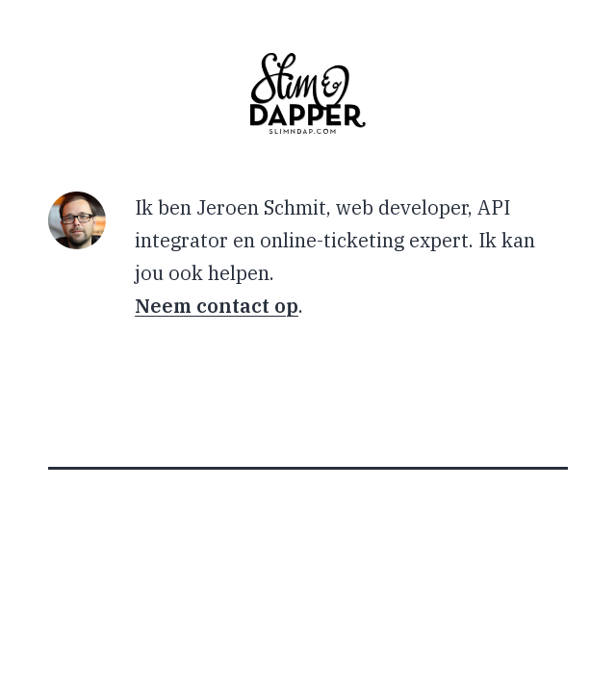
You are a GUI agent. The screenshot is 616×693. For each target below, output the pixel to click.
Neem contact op (217, 306)
